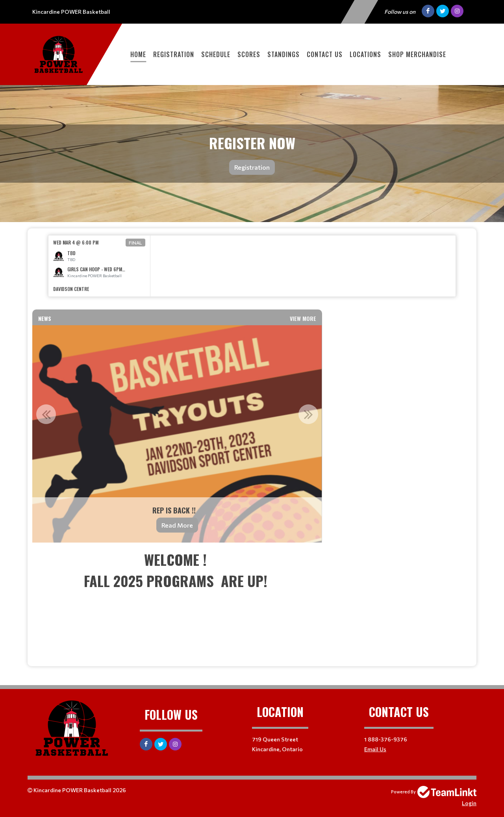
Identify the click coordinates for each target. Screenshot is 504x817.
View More (303, 318)
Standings (283, 54)
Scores (249, 54)
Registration (174, 54)
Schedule (216, 54)
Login (469, 803)
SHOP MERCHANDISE (417, 54)
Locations (365, 54)
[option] (99, 266)
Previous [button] (46, 414)
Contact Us (325, 54)
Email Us (375, 749)
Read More (177, 525)
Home (138, 54)
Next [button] (308, 414)
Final (135, 243)
